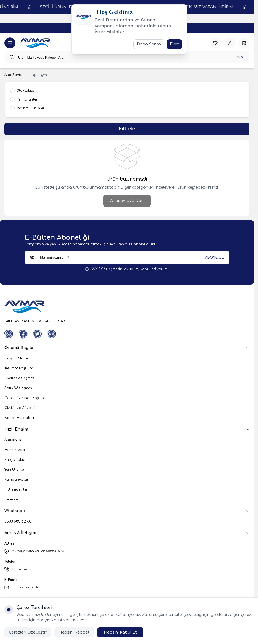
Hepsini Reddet (74, 632)
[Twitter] (37, 334)
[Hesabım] (230, 43)
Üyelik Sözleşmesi (20, 378)
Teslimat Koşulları (19, 368)
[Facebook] (23, 334)
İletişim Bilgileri (17, 358)
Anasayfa (13, 440)
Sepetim (11, 499)
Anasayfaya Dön (127, 201)
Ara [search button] (240, 57)
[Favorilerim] (215, 43)
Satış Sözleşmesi (18, 388)
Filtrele (127, 129)
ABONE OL (214, 258)
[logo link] (35, 43)
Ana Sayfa (13, 75)
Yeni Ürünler (15, 470)
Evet (174, 44)
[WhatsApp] (9, 334)
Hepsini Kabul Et (120, 632)
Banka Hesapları (19, 418)
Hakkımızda (15, 450)
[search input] (127, 57)
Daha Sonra (149, 44)
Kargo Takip (15, 460)
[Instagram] (52, 334)
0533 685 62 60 (18, 521)
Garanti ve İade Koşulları (26, 398)
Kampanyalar (16, 480)
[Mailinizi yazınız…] (127, 258)
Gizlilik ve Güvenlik (21, 408)
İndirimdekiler (16, 489)
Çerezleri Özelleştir (28, 632)
